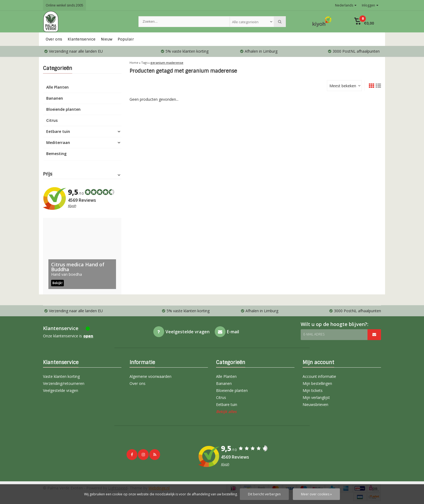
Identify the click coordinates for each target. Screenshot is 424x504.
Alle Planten (57, 87)
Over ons (54, 39)
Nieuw (107, 39)
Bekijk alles (226, 411)
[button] (364, 22)
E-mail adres (314, 334)
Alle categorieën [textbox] (245, 22)
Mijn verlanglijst (316, 397)
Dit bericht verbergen (264, 494)
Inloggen (370, 5)
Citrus (52, 120)
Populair (126, 39)
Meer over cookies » (316, 494)
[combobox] (252, 22)
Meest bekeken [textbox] (343, 86)
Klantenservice (82, 39)
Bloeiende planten (63, 109)
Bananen (55, 98)
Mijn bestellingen (317, 383)
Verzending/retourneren (64, 383)
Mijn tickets (313, 390)
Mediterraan (58, 142)
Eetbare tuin (58, 131)
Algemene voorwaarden (150, 376)
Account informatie (319, 376)
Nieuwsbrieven (315, 404)
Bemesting (56, 154)
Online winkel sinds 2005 (64, 5)
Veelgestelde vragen (61, 390)
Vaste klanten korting (61, 376)
